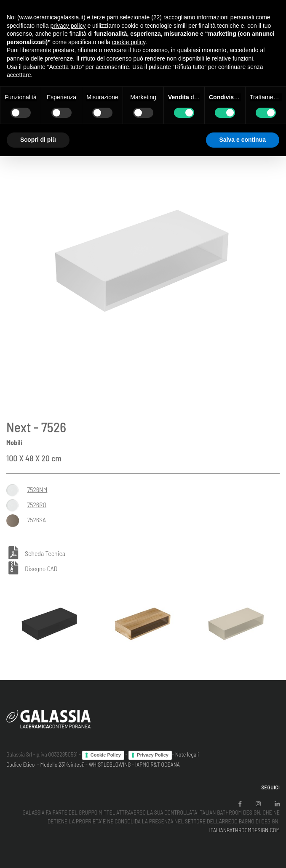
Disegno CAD (41, 568)
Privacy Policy (153, 755)
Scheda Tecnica (45, 554)
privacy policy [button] (68, 26)
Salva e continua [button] (243, 140)
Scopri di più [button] (38, 140)
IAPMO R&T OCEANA (158, 764)
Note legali (187, 754)
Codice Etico (20, 764)
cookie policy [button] (129, 42)
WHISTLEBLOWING (110, 764)
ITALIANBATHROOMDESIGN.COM (244, 830)
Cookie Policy (106, 755)
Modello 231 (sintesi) (63, 764)
